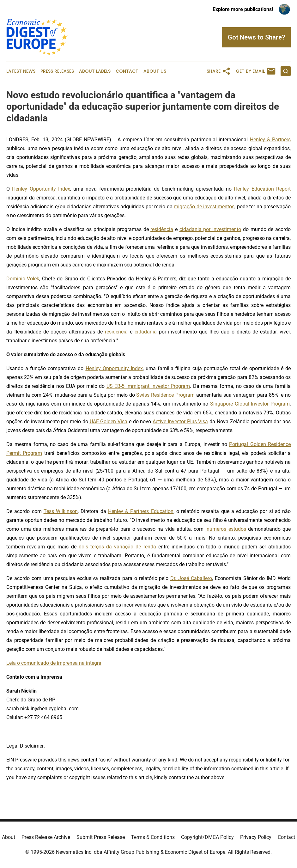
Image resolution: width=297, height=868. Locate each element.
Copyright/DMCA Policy (207, 837)
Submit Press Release (101, 837)
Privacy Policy (256, 837)
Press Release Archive (46, 837)
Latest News (21, 71)
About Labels (95, 71)
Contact (127, 71)
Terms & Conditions (153, 837)
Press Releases (57, 71)
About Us (155, 71)
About (9, 837)
